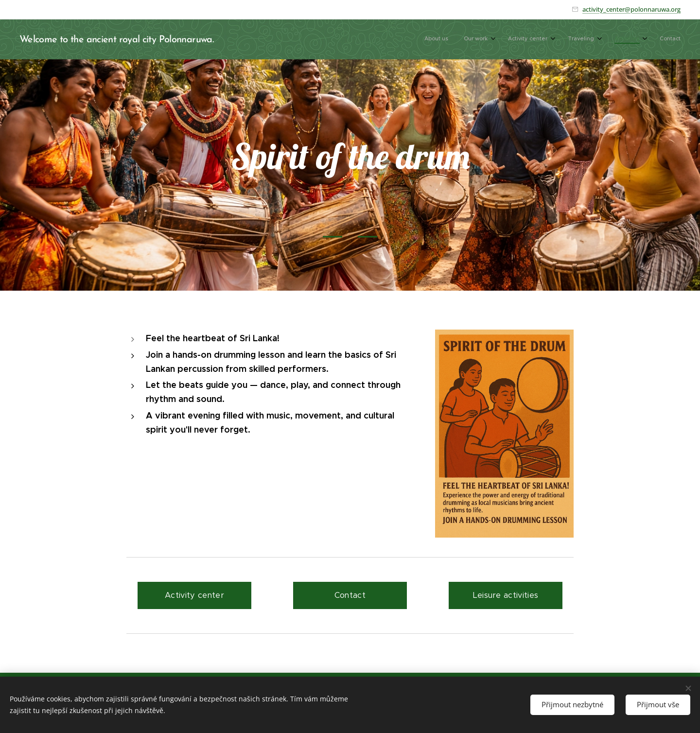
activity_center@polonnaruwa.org (631, 9)
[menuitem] (586, 39)
